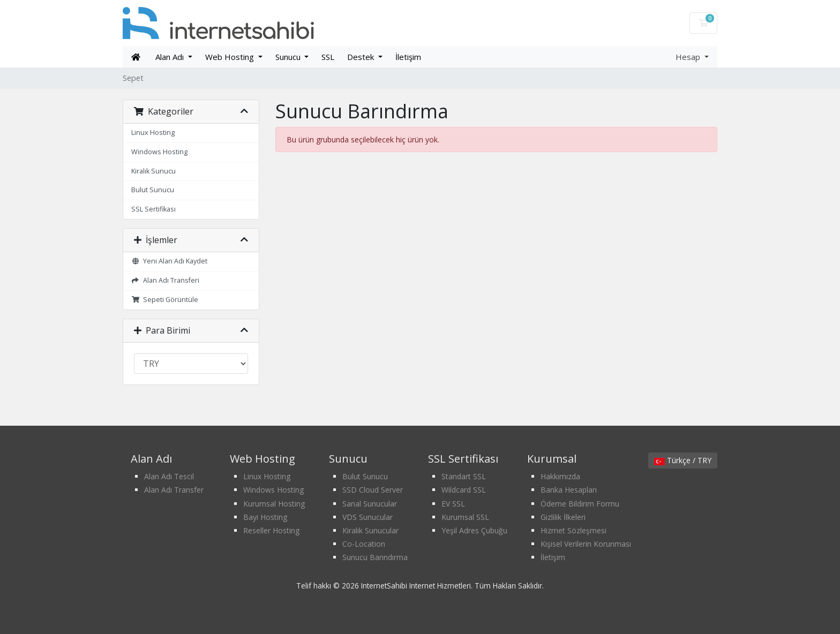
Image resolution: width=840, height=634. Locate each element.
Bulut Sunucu (153, 190)
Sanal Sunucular (370, 504)
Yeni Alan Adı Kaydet (169, 261)
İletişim (408, 57)
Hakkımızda (560, 476)
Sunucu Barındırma (375, 557)
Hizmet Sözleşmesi (573, 530)
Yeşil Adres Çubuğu (474, 530)
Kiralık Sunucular (370, 530)
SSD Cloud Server (373, 490)
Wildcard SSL (464, 490)
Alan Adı (171, 57)
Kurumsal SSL (465, 517)
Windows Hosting (159, 152)
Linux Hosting (153, 133)
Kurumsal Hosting (274, 504)
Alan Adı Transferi (165, 280)
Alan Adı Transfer (174, 490)
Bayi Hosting (265, 517)
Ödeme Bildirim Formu (580, 504)
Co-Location (364, 544)
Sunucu (289, 57)
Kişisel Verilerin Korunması (586, 544)
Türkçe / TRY (683, 460)
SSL (328, 57)
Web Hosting (231, 57)
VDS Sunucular (367, 517)
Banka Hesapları (569, 490)
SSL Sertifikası (153, 209)
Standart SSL (464, 476)
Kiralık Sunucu (153, 171)
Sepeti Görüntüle (165, 300)
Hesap (689, 57)
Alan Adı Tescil (169, 476)
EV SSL (453, 504)
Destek (362, 57)
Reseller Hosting (271, 530)
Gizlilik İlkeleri (563, 517)
